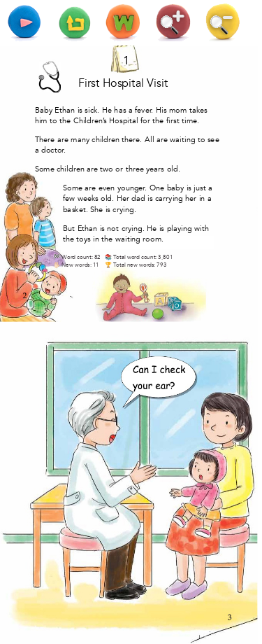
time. (190, 121)
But (69, 228)
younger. (132, 188)
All (149, 140)
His (161, 110)
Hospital (123, 83)
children (105, 140)
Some (45, 169)
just (199, 188)
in (202, 198)
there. (132, 140)
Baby (44, 110)
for (145, 121)
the (65, 121)
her (191, 198)
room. (153, 239)
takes (198, 110)
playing (180, 228)
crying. (124, 209)
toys (83, 239)
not (113, 228)
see (213, 140)
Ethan (65, 110)
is (80, 110)
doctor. (54, 150)
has (120, 110)
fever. (144, 110)
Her (123, 198)
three (135, 169)
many (80, 140)
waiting (182, 140)
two (107, 169)
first (173, 121)
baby (176, 188)
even (107, 188)
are (63, 140)
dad (138, 198)
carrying (169, 198)
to (53, 121)
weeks (88, 198)
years (155, 169)
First (89, 83)
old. (174, 169)
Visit (157, 83)
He (107, 110)
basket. (75, 209)
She (96, 209)
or (119, 169)
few (69, 198)
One (157, 188)
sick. (92, 110)
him (41, 121)
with (202, 228)
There (45, 140)
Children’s (90, 121)
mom (178, 110)
